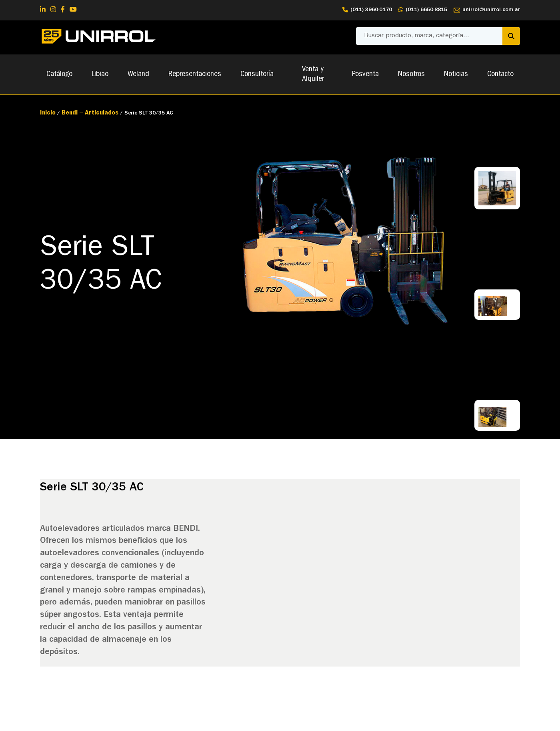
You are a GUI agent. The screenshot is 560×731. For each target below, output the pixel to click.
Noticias (456, 74)
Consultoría (257, 74)
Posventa (365, 74)
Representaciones (195, 74)
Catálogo (59, 74)
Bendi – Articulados (90, 113)
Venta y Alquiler (313, 74)
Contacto (500, 74)
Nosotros (411, 74)
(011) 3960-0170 (367, 10)
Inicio (48, 113)
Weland (138, 74)
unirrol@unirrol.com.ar (487, 10)
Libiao (100, 74)
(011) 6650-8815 (423, 10)
